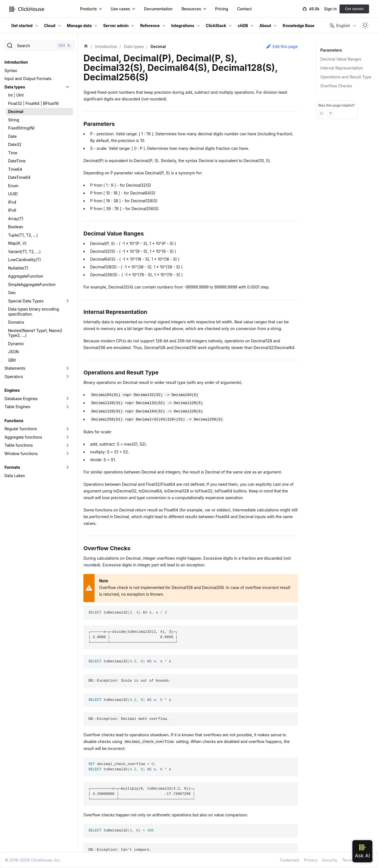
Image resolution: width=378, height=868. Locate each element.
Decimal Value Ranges (341, 59)
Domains (16, 322)
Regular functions (21, 429)
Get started (354, 9)
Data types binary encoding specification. (33, 312)
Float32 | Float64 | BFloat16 (33, 103)
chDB (243, 26)
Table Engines (17, 407)
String (14, 120)
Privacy (311, 860)
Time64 (15, 169)
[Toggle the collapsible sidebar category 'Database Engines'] (68, 399)
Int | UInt (16, 95)
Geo (12, 293)
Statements (15, 368)
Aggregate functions (23, 437)
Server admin (116, 26)
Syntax (11, 70)
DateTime (17, 161)
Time (13, 153)
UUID (13, 194)
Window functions (21, 454)
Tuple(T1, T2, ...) (23, 235)
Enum (13, 186)
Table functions (19, 445)
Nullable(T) (18, 268)
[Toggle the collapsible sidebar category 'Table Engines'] (68, 407)
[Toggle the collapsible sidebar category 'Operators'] (68, 377)
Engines (12, 390)
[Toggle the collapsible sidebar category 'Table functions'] (68, 445)
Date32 (15, 144)
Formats (12, 467)
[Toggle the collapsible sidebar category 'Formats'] (68, 467)
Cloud (50, 26)
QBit (12, 360)
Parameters (331, 50)
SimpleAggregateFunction (32, 284)
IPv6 (12, 210)
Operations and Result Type (346, 77)
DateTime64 (19, 177)
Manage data (79, 26)
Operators (14, 377)
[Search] (39, 45)
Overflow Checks (336, 86)
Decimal (16, 111)
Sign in (330, 9)
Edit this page (282, 46)
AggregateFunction (26, 276)
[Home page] (86, 47)
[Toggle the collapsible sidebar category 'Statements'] (68, 368)
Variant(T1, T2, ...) (24, 252)
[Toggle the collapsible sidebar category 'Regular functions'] (68, 429)
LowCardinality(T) (25, 260)
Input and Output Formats (28, 79)
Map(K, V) (17, 243)
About (265, 26)
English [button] (340, 26)
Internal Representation (342, 68)
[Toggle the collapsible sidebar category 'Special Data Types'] (68, 301)
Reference (150, 26)
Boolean (16, 227)
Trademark (289, 860)
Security (330, 860)
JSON (13, 352)
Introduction (16, 62)
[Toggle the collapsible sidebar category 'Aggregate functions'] (68, 437)
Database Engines (21, 399)
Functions (14, 421)
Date (12, 136)
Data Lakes (15, 476)
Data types (15, 87)
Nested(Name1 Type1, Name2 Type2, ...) (35, 333)
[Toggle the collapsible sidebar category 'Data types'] (68, 87)
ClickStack (216, 26)
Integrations (183, 26)
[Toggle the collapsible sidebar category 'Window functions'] (68, 454)
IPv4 (12, 202)
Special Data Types (26, 301)
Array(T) (16, 219)
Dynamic (16, 344)
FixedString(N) (21, 128)
